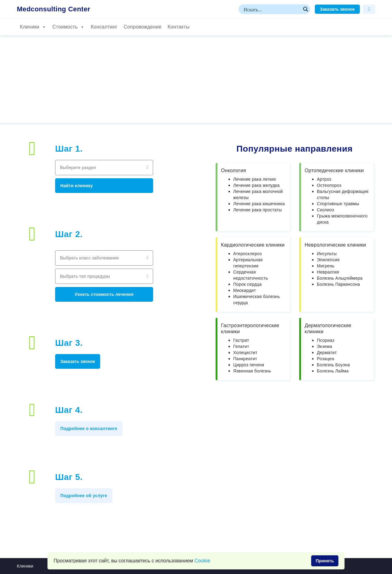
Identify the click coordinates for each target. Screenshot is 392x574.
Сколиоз (326, 210)
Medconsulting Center (54, 9)
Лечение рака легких (255, 179)
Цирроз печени (249, 365)
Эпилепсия (328, 260)
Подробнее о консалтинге (89, 429)
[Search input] (272, 9)
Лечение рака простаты (258, 210)
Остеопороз (329, 185)
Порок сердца (248, 284)
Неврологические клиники (335, 245)
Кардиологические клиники (253, 245)
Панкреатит (245, 359)
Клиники (33, 27)
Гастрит (241, 340)
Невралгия (328, 272)
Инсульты (327, 254)
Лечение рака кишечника (259, 204)
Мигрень (326, 266)
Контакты (179, 27)
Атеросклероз (248, 254)
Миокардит (245, 290)
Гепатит (241, 346)
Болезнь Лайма (333, 371)
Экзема (324, 346)
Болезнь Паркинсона (338, 284)
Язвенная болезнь (252, 371)
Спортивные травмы (338, 204)
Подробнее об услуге (84, 496)
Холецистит (245, 353)
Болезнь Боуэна (334, 365)
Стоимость (68, 27)
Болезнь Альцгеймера (340, 278)
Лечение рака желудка (257, 185)
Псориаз (326, 340)
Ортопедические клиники (334, 170)
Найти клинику (77, 186)
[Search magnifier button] (305, 9)
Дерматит (327, 353)
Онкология (234, 170)
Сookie (202, 561)
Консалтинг (104, 27)
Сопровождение (143, 27)
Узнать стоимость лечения (104, 294)
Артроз (324, 179)
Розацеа (326, 359)
